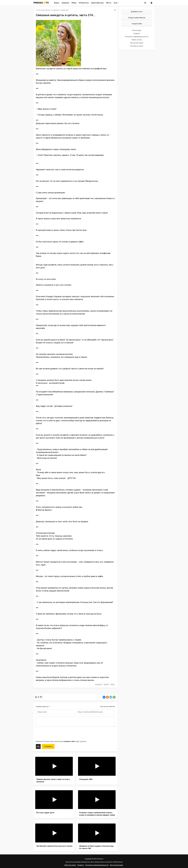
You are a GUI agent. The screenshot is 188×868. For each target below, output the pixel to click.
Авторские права (137, 43)
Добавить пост (137, 12)
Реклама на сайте (137, 46)
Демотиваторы (97, 3)
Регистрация (137, 30)
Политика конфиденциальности (137, 37)
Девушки (65, 3)
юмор (112, 684)
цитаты (106, 684)
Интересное (84, 3)
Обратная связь (70, 865)
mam (49, 10)
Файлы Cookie (137, 40)
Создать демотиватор (137, 18)
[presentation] (54, 733)
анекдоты (99, 684)
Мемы (74, 3)
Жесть (109, 3)
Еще (116, 3)
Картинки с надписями (60, 10)
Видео (57, 3)
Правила (137, 33)
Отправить (48, 746)
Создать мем (137, 24)
